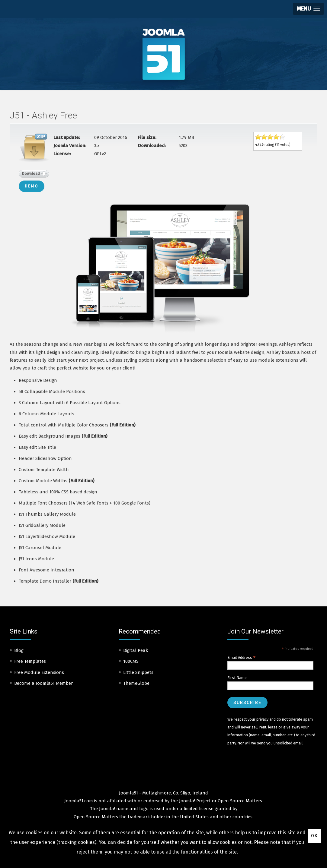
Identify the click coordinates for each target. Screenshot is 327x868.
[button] (308, 9)
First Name (237, 678)
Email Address (242, 658)
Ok (314, 836)
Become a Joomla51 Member (43, 683)
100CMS (131, 661)
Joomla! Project (194, 801)
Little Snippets (138, 672)
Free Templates (30, 661)
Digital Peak (136, 650)
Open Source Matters (240, 801)
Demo (32, 186)
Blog (19, 650)
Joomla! (107, 809)
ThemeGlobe (136, 683)
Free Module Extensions (39, 672)
